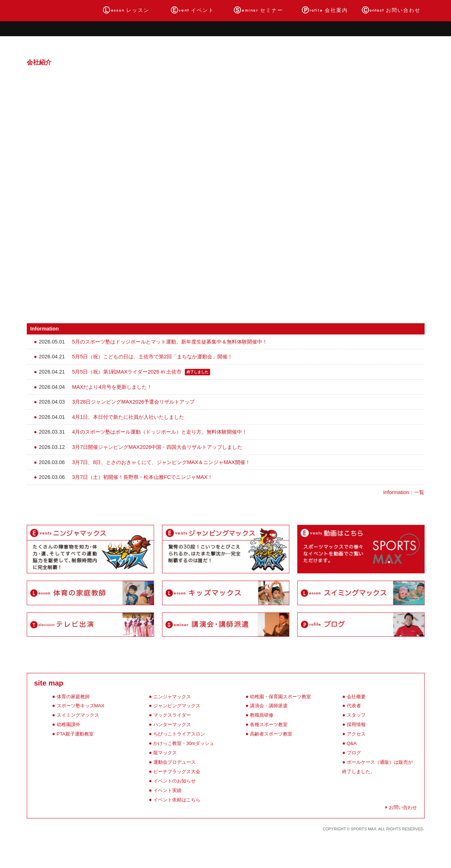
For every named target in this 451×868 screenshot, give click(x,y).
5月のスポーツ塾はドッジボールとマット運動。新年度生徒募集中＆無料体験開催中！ (170, 342)
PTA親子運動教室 (75, 734)
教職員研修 (262, 715)
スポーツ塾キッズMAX (81, 706)
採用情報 (356, 724)
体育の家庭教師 (73, 697)
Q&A (352, 743)
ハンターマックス (172, 724)
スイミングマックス (78, 715)
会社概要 (356, 697)
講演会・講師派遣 (269, 706)
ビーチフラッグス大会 (177, 772)
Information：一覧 (404, 492)
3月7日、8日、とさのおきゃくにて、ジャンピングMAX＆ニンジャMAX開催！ (161, 462)
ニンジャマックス (172, 697)
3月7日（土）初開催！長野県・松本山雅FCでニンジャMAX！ (142, 477)
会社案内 (325, 10)
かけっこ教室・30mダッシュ (184, 743)
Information (45, 329)
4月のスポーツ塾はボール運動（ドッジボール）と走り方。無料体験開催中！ (159, 432)
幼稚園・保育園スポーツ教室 (280, 697)
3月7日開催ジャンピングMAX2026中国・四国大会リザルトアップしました (157, 447)
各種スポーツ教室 (269, 724)
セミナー (258, 10)
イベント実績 (167, 790)
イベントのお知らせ (175, 781)
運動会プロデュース (175, 762)
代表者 (354, 706)
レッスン (126, 10)
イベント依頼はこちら (177, 800)
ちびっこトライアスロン (179, 734)
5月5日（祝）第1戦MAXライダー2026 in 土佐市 (127, 372)
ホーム (60, 10)
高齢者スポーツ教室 (271, 734)
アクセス (356, 734)
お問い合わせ (391, 10)
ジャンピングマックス (177, 706)
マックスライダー (172, 715)
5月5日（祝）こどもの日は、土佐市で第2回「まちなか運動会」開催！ (152, 357)
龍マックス (165, 753)
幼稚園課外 (69, 724)
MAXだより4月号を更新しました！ (112, 387)
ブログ (354, 753)
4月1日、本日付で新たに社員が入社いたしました (128, 417)
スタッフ (356, 715)
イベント (192, 10)
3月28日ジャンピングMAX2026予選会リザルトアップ (133, 402)
